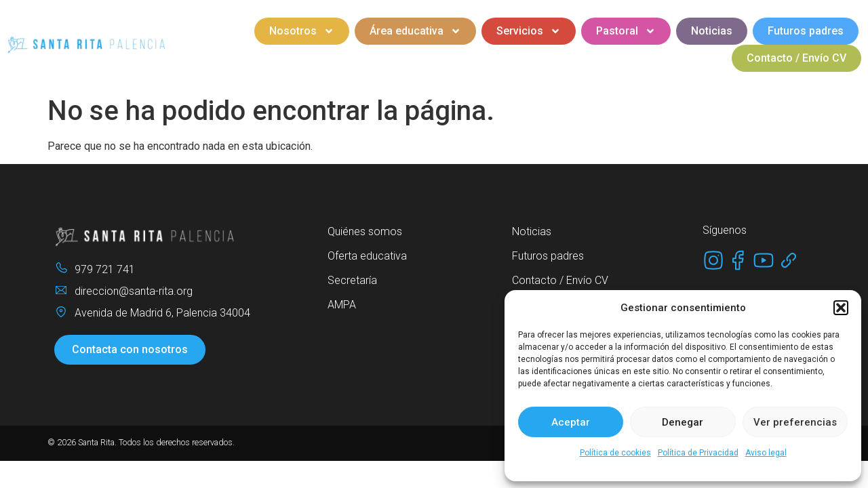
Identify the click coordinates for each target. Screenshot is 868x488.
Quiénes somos (365, 231)
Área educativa (415, 31)
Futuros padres (806, 31)
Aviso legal (766, 453)
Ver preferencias (795, 422)
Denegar (683, 422)
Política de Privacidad (698, 453)
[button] (841, 308)
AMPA (342, 305)
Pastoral (626, 31)
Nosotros (302, 31)
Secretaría (352, 280)
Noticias (712, 31)
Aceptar (571, 422)
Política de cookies (615, 453)
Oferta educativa (367, 256)
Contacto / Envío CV (796, 58)
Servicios (529, 31)
